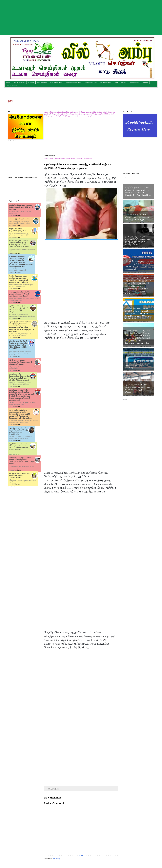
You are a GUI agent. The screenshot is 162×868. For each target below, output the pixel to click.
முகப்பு (8, 82)
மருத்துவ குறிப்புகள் (90, 82)
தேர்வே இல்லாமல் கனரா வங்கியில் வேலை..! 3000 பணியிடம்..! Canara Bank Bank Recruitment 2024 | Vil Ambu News (138, 313)
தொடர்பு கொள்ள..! (12, 86)
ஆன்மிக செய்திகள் (105, 82)
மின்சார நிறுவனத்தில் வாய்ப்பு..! (20, 219)
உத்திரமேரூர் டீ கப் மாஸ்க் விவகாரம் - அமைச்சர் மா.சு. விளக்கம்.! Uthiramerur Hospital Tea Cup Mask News (138, 191)
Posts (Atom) (56, 859)
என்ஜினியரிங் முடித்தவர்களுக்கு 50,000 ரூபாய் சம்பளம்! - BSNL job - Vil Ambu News (21, 207)
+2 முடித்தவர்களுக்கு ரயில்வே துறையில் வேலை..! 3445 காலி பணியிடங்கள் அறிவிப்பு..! (19, 294)
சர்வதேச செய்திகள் (56, 82)
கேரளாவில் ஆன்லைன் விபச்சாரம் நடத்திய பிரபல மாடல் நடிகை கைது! (137, 217)
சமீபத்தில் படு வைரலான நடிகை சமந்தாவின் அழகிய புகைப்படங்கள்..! (20, 476)
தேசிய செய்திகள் (42, 82)
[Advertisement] (81, 16)
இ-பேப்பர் (145, 82)
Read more (18, 215)
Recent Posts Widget (13, 487)
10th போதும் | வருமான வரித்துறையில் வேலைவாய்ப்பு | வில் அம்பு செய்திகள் (20, 362)
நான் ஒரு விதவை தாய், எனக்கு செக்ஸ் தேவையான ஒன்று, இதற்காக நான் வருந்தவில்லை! (138, 240)
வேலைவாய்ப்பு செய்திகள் (73, 82)
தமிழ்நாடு (31, 82)
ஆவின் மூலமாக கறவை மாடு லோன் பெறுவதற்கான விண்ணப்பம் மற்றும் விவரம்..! (138, 388)
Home (81, 855)
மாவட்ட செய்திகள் (19, 82)
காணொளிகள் (134, 82)
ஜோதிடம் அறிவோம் (121, 82)
